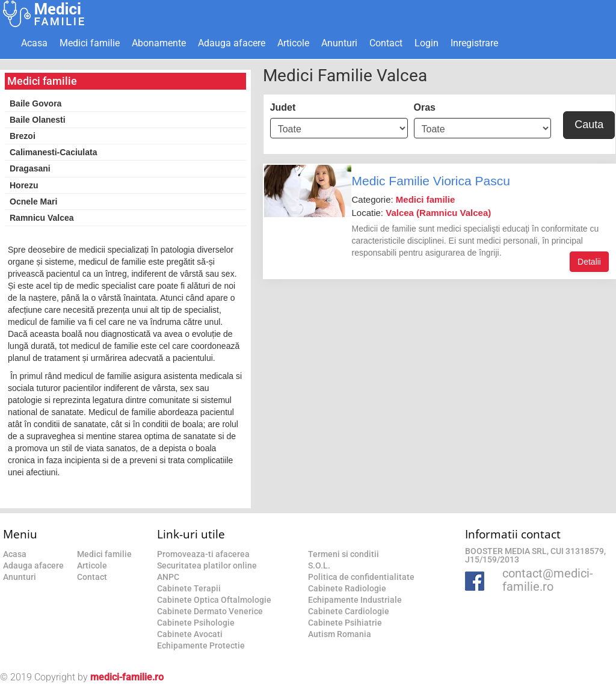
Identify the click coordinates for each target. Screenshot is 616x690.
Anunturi (339, 43)
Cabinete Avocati (190, 634)
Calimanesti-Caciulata (54, 152)
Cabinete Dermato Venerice (210, 611)
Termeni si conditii (343, 554)
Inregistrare (474, 43)
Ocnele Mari (33, 202)
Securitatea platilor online (207, 565)
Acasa (34, 43)
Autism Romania (340, 634)
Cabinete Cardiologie (349, 611)
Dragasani (30, 168)
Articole (293, 43)
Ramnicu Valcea (42, 218)
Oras (425, 107)
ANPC (168, 577)
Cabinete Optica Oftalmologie (214, 600)
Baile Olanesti (38, 120)
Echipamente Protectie (201, 645)
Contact (386, 43)
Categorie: (403, 199)
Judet (283, 107)
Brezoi (23, 136)
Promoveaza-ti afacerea (203, 554)
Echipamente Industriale (355, 600)
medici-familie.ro (127, 677)
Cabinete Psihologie (196, 623)
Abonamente (159, 43)
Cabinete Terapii (189, 588)
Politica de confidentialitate (361, 577)
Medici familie (90, 43)
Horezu (24, 185)
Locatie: (421, 213)
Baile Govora (35, 103)
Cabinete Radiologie (347, 588)
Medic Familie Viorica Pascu (430, 181)
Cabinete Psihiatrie (345, 623)
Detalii (589, 262)
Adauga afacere (232, 43)
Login (427, 43)
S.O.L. (319, 565)
